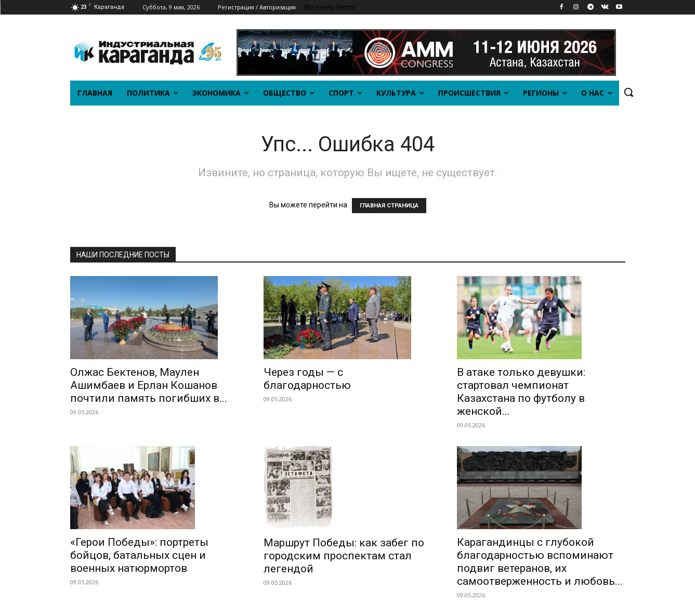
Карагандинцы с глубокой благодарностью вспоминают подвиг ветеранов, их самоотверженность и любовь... (540, 562)
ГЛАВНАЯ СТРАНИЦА (389, 206)
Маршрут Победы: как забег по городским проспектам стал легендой (344, 556)
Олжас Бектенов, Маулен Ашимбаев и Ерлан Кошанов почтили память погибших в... (149, 385)
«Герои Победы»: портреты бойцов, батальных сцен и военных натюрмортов (139, 555)
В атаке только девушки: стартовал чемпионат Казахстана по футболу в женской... (521, 392)
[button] (628, 92)
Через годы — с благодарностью (307, 379)
